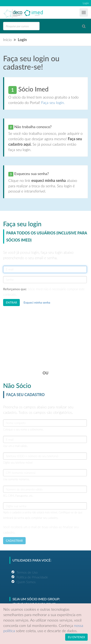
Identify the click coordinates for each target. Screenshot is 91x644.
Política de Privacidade (32, 577)
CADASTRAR (14, 541)
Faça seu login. (53, 103)
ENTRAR (11, 302)
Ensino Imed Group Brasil (20, 13)
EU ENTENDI (76, 637)
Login (86, 3)
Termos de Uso (27, 572)
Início (7, 40)
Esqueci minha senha (37, 302)
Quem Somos (26, 582)
